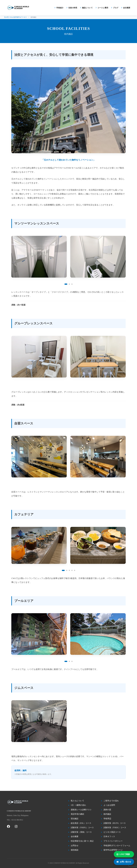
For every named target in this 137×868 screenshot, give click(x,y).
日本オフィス (109, 836)
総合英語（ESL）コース (81, 823)
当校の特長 (73, 8)
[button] (66, 284)
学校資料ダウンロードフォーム (117, 846)
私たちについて (77, 801)
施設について (87, 8)
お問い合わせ (124, 862)
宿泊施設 (75, 819)
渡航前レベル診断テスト (81, 810)
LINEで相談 (123, 854)
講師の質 (107, 810)
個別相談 (75, 850)
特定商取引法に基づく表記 (82, 841)
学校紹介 (60, 8)
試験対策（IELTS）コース (115, 823)
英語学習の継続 (77, 814)
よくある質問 (109, 805)
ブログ (116, 8)
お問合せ (75, 846)
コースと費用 (103, 8)
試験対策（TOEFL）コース (82, 828)
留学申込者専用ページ (113, 850)
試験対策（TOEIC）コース (115, 828)
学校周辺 (107, 819)
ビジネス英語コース (112, 832)
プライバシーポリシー (113, 841)
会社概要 (127, 8)
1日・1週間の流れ (78, 805)
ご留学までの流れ (111, 801)
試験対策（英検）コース (81, 832)
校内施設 (107, 814)
